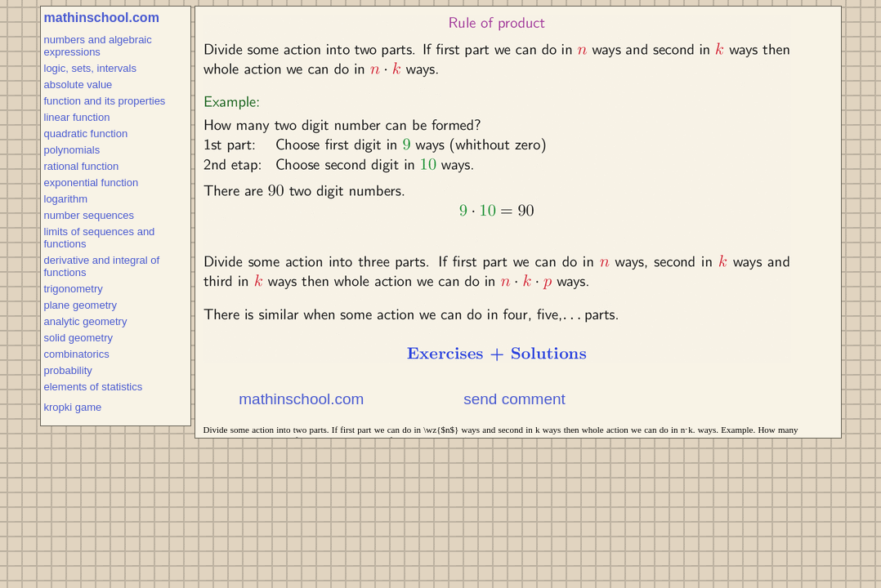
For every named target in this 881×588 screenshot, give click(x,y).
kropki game (73, 407)
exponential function (92, 183)
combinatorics (77, 354)
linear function (77, 117)
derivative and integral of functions (102, 266)
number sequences (89, 215)
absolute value (78, 85)
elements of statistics (94, 387)
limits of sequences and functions (100, 238)
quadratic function (86, 134)
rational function (82, 166)
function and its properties (105, 101)
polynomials (72, 150)
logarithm (66, 199)
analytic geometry (86, 321)
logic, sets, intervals (90, 68)
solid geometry (79, 338)
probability (68, 370)
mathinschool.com (102, 18)
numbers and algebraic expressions (98, 46)
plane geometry (81, 305)
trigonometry (74, 289)
